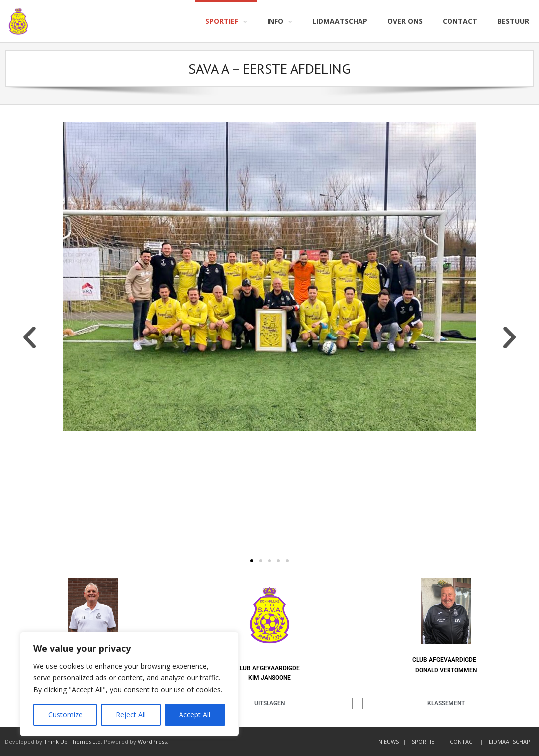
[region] (129, 684)
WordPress (152, 741)
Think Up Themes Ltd (72, 741)
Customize (65, 714)
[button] (30, 338)
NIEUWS (389, 741)
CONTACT (463, 741)
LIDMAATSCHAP (509, 741)
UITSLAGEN (269, 703)
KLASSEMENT (446, 703)
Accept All (195, 714)
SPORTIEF (424, 741)
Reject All (131, 714)
